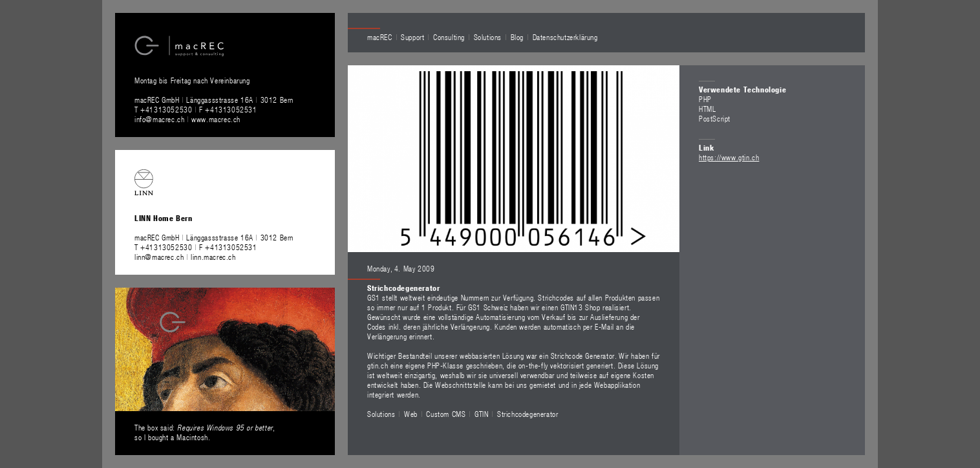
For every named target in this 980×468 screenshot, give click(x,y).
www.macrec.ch (216, 119)
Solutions (488, 37)
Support (412, 37)
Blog (517, 37)
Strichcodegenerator (527, 414)
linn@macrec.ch (159, 257)
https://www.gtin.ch (729, 157)
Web (411, 414)
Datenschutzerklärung (565, 37)
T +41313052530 (165, 109)
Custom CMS (446, 414)
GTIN (481, 414)
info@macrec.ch (159, 119)
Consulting (449, 37)
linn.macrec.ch (213, 257)
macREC (380, 37)
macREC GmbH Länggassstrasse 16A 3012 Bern (214, 100)
